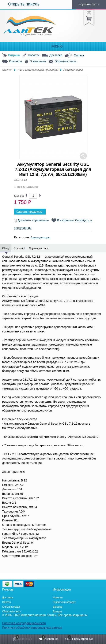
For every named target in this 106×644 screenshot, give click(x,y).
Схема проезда (11, 607)
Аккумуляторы (73, 70)
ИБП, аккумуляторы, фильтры (38, 70)
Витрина (11, 55)
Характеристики (38, 248)
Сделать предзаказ (29, 212)
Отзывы (19, 248)
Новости (31, 55)
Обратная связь (63, 62)
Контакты (12, 62)
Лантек (7, 70)
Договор (58, 607)
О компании (35, 62)
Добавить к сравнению (31, 220)
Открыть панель (20, 4)
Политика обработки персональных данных (32, 628)
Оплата (74, 56)
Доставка (52, 55)
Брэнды (57, 611)
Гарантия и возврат (64, 602)
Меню (53, 46)
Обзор (6, 248)
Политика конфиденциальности (24, 623)
